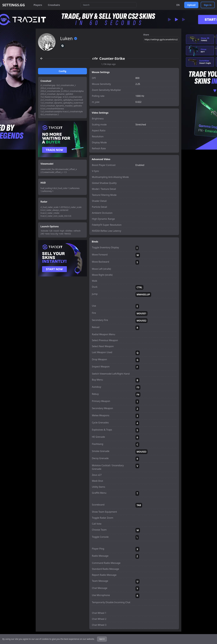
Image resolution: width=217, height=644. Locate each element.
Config (62, 71)
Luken (69, 38)
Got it (102, 639)
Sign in (208, 5)
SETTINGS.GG (14, 5)
